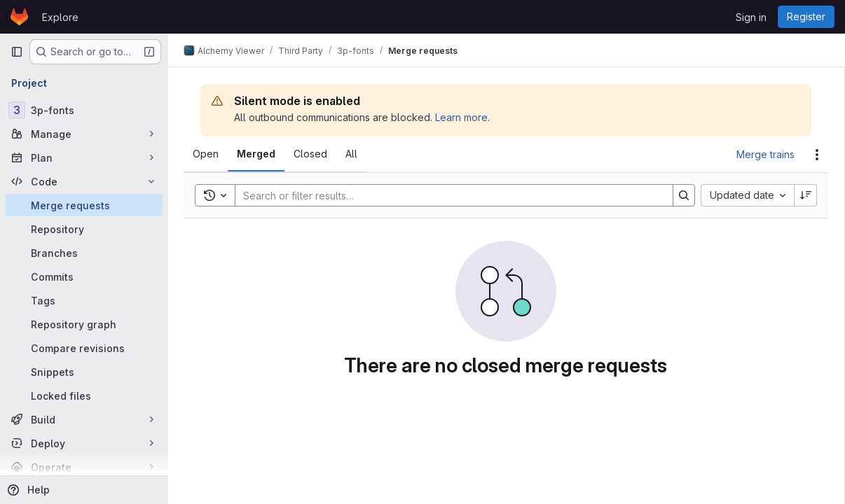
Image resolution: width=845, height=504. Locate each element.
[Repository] (84, 229)
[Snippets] (84, 372)
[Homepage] (19, 17)
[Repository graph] (84, 324)
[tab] (207, 154)
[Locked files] (84, 395)
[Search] (448, 195)
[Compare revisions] (84, 348)
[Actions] (817, 155)
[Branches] (84, 253)
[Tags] (84, 300)
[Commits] (84, 276)
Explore (60, 17)
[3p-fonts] (84, 110)
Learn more (463, 117)
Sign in (751, 17)
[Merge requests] (84, 205)
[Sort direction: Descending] (806, 195)
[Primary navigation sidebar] (17, 52)
